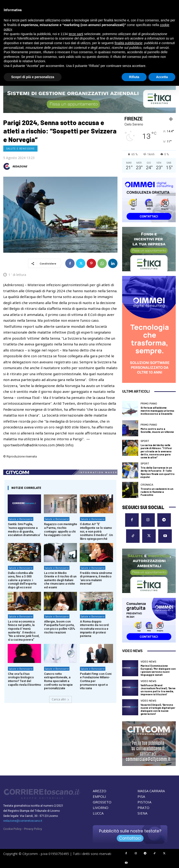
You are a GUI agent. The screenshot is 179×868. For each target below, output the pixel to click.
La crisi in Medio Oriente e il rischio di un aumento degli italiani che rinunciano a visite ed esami (60, 580)
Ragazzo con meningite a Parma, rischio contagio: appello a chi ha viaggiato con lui (61, 530)
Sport (145, 441)
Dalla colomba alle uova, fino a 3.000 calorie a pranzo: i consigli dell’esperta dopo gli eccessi (22, 580)
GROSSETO (102, 802)
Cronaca (147, 485)
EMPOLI (99, 796)
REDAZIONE (20, 166)
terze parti (76, 34)
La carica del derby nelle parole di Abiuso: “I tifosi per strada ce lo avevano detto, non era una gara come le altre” (156, 451)
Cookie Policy (12, 829)
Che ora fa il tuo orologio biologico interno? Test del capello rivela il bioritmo (24, 679)
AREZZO (100, 791)
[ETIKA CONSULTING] (89, 99)
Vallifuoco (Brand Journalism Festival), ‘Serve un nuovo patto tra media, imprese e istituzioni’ (158, 690)
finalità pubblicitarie (128, 43)
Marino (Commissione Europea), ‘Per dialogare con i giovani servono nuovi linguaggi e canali (158, 670)
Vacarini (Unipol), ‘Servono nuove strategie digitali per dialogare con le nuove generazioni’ (158, 709)
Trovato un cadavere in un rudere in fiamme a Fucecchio (157, 492)
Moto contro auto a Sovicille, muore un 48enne (157, 430)
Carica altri (60, 699)
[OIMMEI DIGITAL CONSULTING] (149, 200)
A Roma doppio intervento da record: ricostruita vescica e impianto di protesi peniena (95, 629)
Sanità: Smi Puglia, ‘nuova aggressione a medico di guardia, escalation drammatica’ (24, 530)
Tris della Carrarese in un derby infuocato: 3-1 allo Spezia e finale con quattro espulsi (158, 472)
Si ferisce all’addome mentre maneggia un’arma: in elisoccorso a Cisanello (158, 411)
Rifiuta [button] (134, 77)
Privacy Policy (33, 829)
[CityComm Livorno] (149, 744)
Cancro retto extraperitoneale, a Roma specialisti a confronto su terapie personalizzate (58, 681)
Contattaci (130, 838)
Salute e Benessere (20, 149)
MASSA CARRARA (151, 791)
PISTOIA (144, 802)
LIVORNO (101, 808)
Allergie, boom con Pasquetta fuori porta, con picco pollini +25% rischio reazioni (60, 627)
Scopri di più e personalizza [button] (33, 77)
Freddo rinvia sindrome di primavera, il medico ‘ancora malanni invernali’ (96, 578)
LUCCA (98, 813)
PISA (141, 796)
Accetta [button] (162, 77)
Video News (148, 662)
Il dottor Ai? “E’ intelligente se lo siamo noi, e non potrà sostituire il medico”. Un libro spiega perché (96, 531)
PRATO (143, 808)
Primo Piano (149, 404)
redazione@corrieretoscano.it (23, 821)
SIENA (142, 813)
